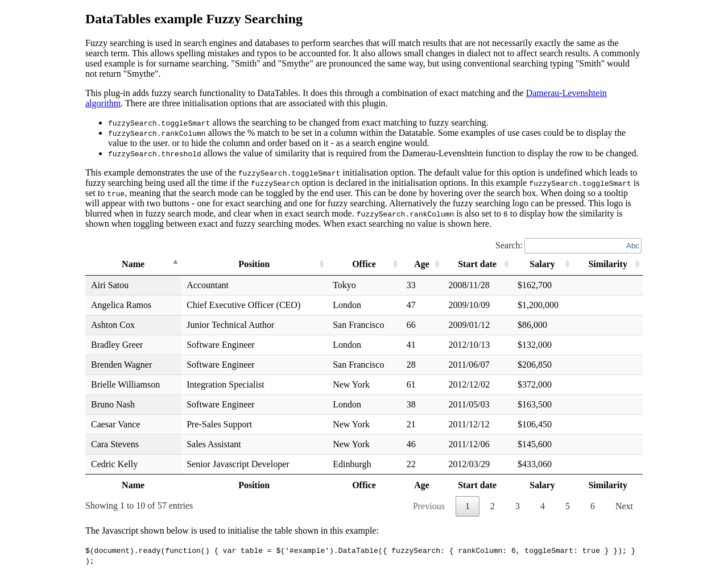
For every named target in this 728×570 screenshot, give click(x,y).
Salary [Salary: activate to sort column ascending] (541, 264)
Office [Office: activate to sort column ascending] (362, 264)
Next (624, 506)
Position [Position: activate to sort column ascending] (253, 264)
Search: (569, 245)
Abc (633, 246)
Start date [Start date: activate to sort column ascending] (476, 264)
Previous (429, 506)
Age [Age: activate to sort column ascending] (420, 264)
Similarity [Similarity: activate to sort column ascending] (607, 264)
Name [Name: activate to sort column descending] (134, 264)
